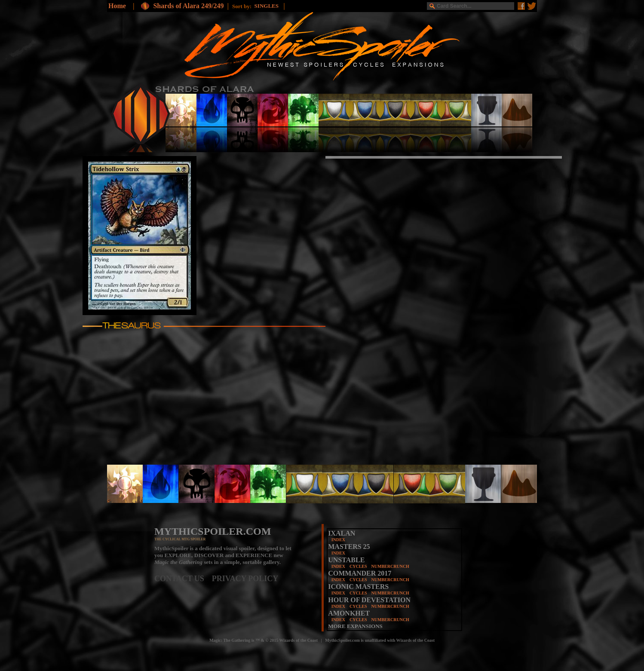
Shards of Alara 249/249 (188, 6)
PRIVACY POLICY (245, 579)
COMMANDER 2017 (360, 573)
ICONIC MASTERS (358, 587)
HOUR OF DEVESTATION (369, 600)
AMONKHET (349, 613)
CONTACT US (183, 579)
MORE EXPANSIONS (355, 626)
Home (117, 6)
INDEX (338, 540)
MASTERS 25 (349, 547)
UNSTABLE (346, 560)
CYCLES (358, 566)
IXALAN (342, 533)
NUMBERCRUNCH (390, 566)
